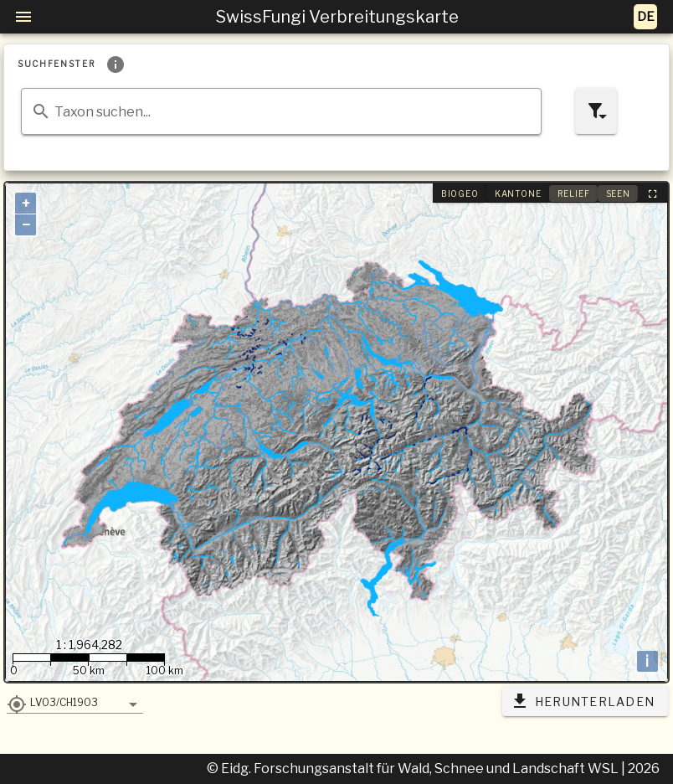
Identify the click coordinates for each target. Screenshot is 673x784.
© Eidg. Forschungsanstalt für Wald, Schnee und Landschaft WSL (414, 769)
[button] (75, 702)
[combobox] (281, 111)
